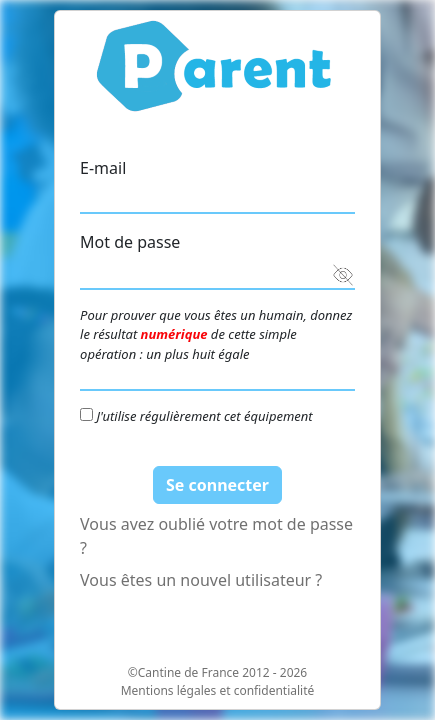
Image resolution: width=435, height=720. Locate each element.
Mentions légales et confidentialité (218, 690)
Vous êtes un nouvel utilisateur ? (201, 580)
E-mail (103, 168)
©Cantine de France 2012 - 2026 (217, 672)
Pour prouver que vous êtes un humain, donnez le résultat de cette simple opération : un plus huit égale (216, 334)
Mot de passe (130, 242)
